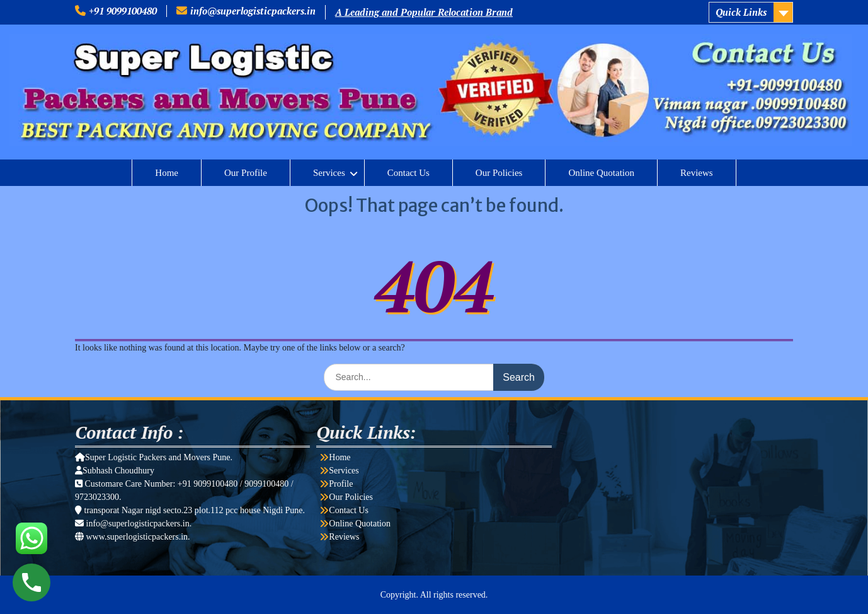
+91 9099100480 (123, 11)
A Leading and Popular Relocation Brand (424, 12)
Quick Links (741, 12)
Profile (341, 484)
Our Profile (246, 173)
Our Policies (499, 173)
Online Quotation (601, 173)
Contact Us (408, 173)
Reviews (697, 173)
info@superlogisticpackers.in (253, 11)
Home (167, 173)
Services (329, 173)
